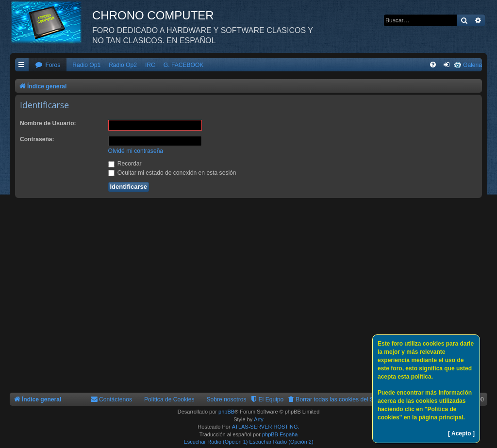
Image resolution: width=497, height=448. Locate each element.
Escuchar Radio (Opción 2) (282, 442)
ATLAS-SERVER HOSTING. (266, 427)
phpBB (226, 412)
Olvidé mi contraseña (136, 151)
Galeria (472, 65)
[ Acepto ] (461, 433)
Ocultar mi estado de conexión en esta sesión (172, 173)
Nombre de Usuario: (48, 123)
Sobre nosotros (227, 399)
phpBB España (280, 434)
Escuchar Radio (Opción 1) (215, 442)
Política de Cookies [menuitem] (169, 399)
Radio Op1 (86, 65)
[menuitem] (48, 65)
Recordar (125, 164)
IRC (150, 65)
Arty (259, 419)
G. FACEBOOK (184, 65)
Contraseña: (37, 139)
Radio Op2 (123, 65)
